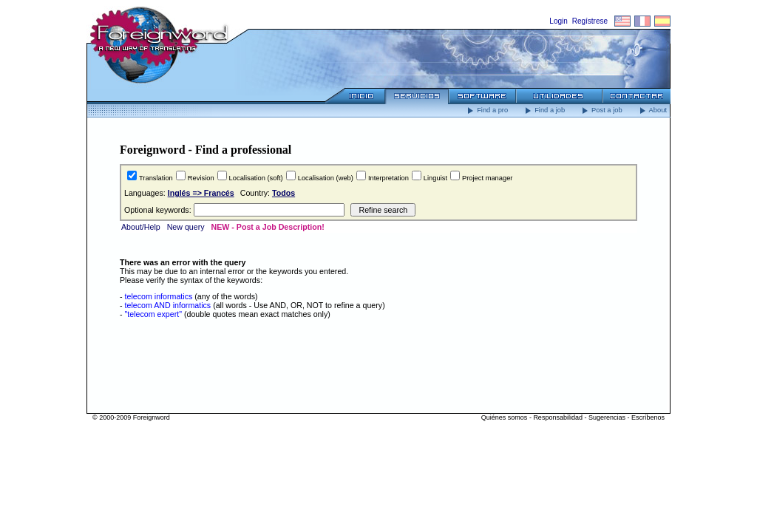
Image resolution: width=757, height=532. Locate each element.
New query (186, 227)
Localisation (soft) (256, 178)
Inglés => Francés (201, 193)
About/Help (141, 227)
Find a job (544, 110)
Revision (201, 178)
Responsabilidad (558, 417)
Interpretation (388, 178)
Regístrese (590, 21)
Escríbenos (648, 417)
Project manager (487, 178)
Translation (156, 178)
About (652, 110)
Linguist (435, 178)
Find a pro (486, 110)
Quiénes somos (505, 417)
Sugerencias (607, 417)
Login (558, 21)
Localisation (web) (326, 178)
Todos (284, 193)
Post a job (601, 110)
